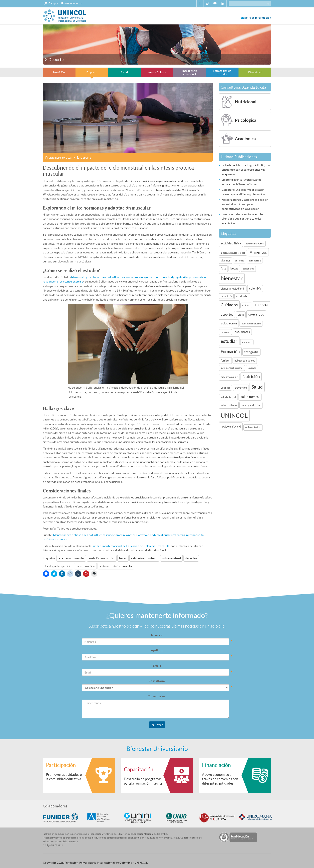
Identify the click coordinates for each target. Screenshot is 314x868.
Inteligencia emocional (190, 72)
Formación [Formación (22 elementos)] (230, 351)
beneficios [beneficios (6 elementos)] (248, 269)
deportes (191, 558)
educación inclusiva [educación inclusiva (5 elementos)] (251, 324)
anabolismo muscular (102, 558)
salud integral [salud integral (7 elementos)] (228, 397)
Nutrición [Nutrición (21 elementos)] (251, 376)
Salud (124, 72)
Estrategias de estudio (222, 72)
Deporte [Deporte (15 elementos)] (262, 305)
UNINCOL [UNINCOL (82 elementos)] (234, 415)
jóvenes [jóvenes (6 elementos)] (252, 368)
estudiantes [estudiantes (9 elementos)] (242, 332)
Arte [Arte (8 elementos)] (223, 268)
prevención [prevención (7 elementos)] (241, 388)
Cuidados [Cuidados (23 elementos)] (229, 305)
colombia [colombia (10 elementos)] (255, 288)
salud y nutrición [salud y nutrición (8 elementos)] (251, 405)
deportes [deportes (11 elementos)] (227, 314)
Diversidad (255, 72)
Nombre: (157, 635)
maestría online (85, 566)
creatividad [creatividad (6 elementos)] (242, 296)
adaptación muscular (71, 558)
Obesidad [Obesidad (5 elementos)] (225, 388)
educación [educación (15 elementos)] (229, 323)
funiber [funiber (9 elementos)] (225, 360)
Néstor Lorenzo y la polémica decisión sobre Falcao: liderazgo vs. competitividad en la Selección (245, 204)
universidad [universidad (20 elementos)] (231, 427)
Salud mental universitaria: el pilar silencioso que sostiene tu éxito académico (242, 219)
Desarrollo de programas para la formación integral (143, 781)
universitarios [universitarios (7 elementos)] (253, 427)
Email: (157, 666)
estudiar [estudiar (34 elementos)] (229, 341)
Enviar (157, 725)
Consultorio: (157, 681)
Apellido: (157, 650)
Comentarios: (157, 696)
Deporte (92, 72)
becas (123, 558)
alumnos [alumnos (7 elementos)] (225, 261)
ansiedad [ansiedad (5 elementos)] (240, 261)
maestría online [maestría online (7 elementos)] (229, 377)
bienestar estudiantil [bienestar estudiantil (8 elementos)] (233, 289)
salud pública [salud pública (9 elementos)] (229, 405)
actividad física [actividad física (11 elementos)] (231, 243)
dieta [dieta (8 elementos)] (241, 315)
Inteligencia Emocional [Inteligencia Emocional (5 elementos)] (232, 368)
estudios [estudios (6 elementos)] (247, 342)
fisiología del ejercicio (58, 566)
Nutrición (59, 72)
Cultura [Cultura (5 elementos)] (246, 305)
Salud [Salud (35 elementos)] (257, 387)
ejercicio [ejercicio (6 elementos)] (225, 332)
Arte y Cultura (157, 72)
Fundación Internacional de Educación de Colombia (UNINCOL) (131, 546)
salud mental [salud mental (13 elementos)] (250, 397)
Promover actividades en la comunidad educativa (65, 777)
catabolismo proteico (144, 558)
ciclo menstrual (171, 558)
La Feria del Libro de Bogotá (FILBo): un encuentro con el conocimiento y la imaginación (246, 170)
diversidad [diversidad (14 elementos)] (256, 314)
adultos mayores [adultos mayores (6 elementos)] (255, 244)
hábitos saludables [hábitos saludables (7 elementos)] (245, 361)
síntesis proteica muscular (116, 566)
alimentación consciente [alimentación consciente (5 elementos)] (233, 253)
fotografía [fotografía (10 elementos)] (251, 352)
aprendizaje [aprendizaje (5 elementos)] (255, 261)
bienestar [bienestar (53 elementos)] (232, 278)
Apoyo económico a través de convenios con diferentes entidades (220, 779)
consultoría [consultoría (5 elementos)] (226, 296)
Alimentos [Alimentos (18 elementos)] (258, 252)
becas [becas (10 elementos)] (234, 268)
